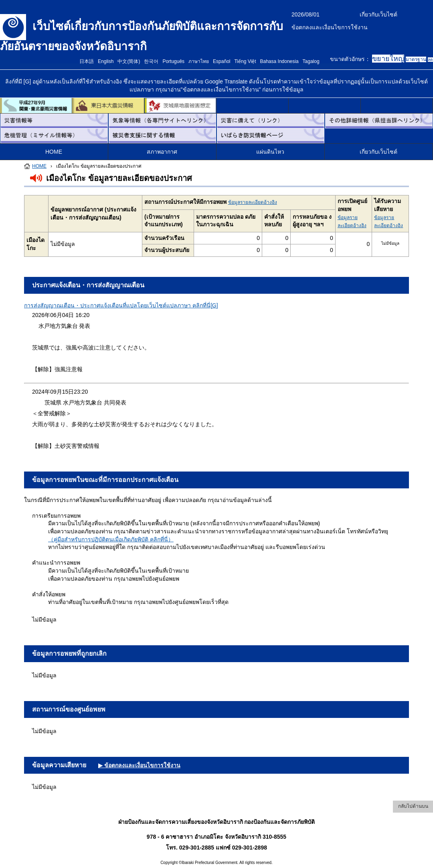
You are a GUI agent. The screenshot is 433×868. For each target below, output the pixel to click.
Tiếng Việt (245, 61)
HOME (54, 152)
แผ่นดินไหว (270, 152)
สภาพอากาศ (162, 152)
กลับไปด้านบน (413, 806)
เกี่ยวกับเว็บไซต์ (378, 14)
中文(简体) (129, 61)
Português (173, 61)
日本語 (87, 61)
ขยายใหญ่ (388, 59)
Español (222, 61)
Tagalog (311, 61)
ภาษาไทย (199, 61)
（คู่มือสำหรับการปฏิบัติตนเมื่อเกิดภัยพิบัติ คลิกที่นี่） (111, 539)
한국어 (151, 61)
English (106, 61)
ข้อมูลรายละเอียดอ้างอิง (253, 202)
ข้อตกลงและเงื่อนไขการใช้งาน (330, 27)
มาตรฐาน (416, 59)
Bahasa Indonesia (279, 61)
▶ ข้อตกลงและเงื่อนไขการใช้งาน (139, 765)
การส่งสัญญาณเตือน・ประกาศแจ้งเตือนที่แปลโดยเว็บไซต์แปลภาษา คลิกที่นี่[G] (121, 305)
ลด (430, 60)
